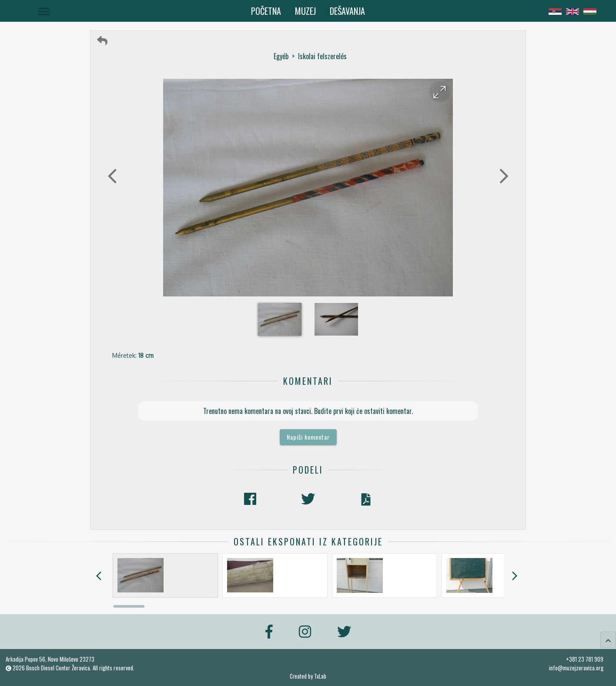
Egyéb (281, 56)
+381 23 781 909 (585, 659)
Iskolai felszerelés (322, 56)
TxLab (320, 676)
